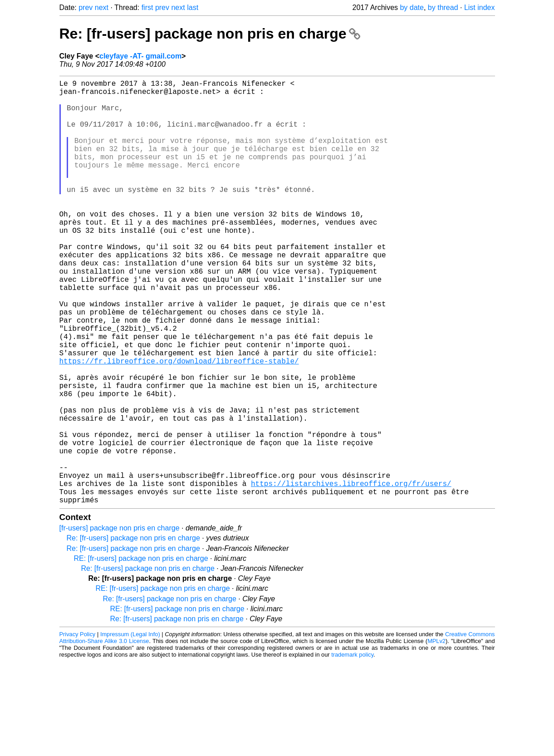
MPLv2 (436, 735)
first (147, 7)
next (102, 7)
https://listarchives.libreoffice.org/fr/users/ (351, 574)
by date (412, 7)
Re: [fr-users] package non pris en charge (210, 34)
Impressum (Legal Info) (130, 729)
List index (480, 7)
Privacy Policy (78, 729)
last (193, 7)
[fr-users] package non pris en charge (120, 622)
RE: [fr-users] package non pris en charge (141, 653)
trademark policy (352, 749)
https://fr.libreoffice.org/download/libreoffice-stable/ (179, 424)
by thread (443, 7)
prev (86, 7)
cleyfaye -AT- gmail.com (140, 56)
